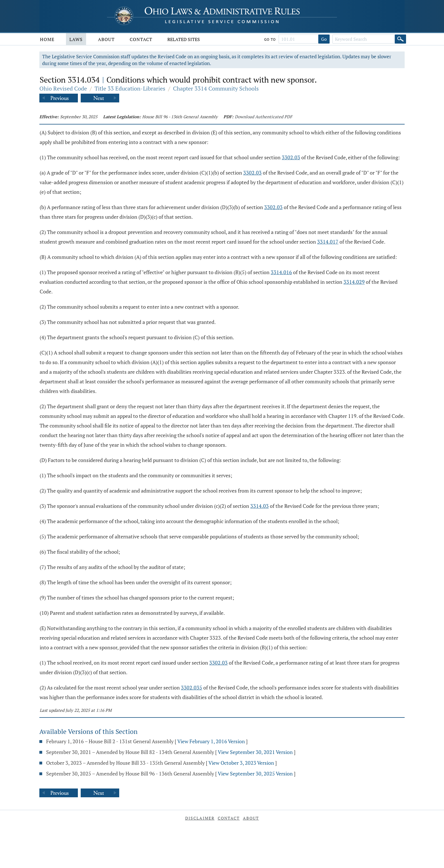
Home (47, 39)
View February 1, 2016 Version (211, 741)
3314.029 (354, 282)
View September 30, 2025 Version (255, 774)
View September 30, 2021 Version (255, 752)
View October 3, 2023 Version (241, 763)
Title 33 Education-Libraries (130, 88)
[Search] (400, 39)
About (106, 39)
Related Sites (184, 39)
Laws (76, 39)
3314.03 (260, 506)
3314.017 (328, 242)
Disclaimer (200, 818)
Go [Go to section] (324, 39)
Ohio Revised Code (63, 88)
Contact (141, 39)
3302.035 (192, 687)
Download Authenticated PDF (263, 117)
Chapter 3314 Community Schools (216, 88)
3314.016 (281, 272)
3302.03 (291, 157)
